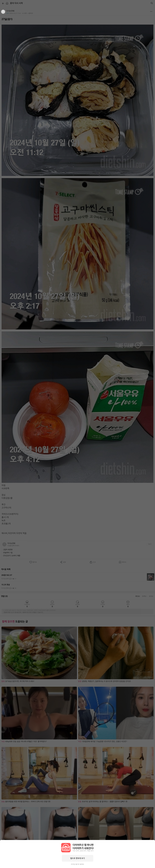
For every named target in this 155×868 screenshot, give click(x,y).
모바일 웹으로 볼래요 (78, 864)
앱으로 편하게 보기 (77, 858)
